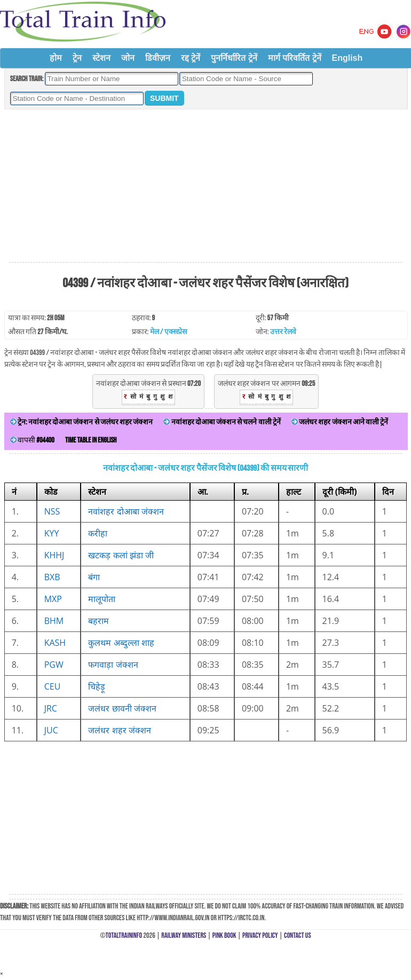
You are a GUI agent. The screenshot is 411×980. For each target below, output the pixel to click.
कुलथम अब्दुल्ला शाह (121, 643)
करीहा (98, 533)
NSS (52, 511)
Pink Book (224, 935)
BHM (54, 621)
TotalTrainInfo (124, 935)
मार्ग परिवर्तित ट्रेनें (295, 58)
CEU (53, 686)
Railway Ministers (184, 935)
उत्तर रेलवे (283, 332)
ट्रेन (77, 58)
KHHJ (54, 555)
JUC (51, 730)
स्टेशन (101, 58)
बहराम (98, 621)
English (347, 58)
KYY (52, 533)
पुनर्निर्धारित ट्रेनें (234, 58)
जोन (128, 58)
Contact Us (298, 935)
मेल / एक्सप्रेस (168, 332)
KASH (55, 643)
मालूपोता (102, 599)
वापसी (32, 440)
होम (56, 58)
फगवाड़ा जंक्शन (113, 665)
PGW (54, 665)
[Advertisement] (205, 186)
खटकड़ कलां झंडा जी (121, 555)
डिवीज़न (158, 58)
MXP (53, 599)
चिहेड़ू (97, 686)
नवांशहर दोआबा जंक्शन (126, 511)
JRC (51, 708)
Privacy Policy (260, 935)
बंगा (94, 577)
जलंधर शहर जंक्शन (119, 730)
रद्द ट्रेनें (191, 58)
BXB (52, 577)
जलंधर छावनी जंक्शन (122, 708)
